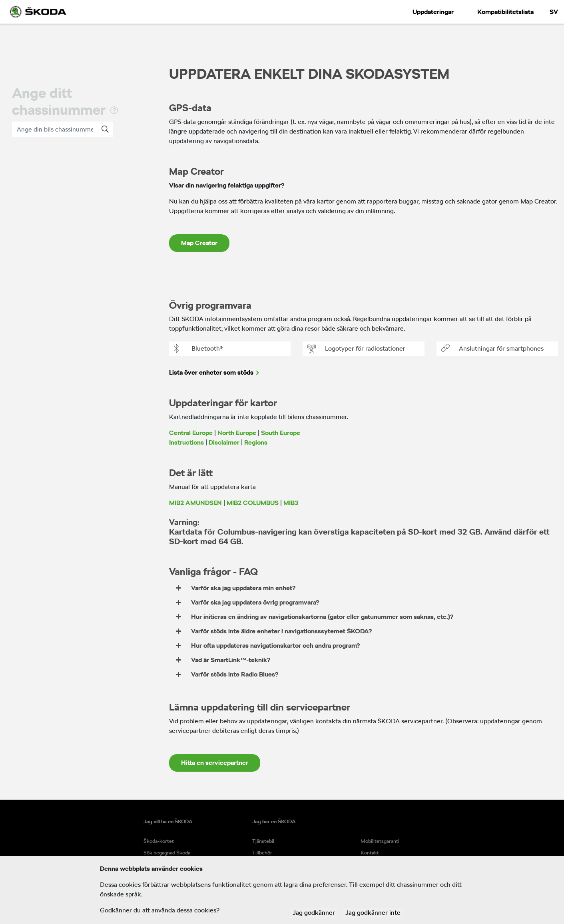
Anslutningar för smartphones (492, 349)
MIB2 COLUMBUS (253, 503)
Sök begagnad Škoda (167, 853)
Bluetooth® (198, 349)
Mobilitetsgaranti (380, 841)
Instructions (186, 442)
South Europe (281, 433)
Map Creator (199, 243)
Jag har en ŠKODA (274, 821)
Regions (256, 442)
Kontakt (370, 853)
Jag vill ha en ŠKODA (168, 821)
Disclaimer (224, 442)
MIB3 (291, 503)
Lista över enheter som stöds (211, 372)
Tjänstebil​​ (263, 841)
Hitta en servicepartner (215, 763)
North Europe (237, 433)
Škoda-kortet (159, 841)
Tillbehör (262, 853)
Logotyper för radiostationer (356, 349)
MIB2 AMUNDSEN (195, 503)
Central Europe (191, 433)
